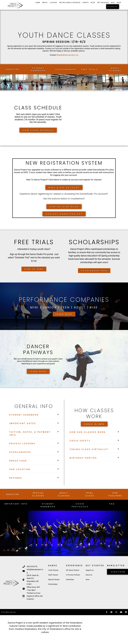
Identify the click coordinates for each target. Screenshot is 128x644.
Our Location (20, 469)
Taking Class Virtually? (89, 449)
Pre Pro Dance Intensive (70, 3)
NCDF (93, 3)
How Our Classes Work (88, 432)
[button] (3, 83)
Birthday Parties (83, 458)
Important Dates (23, 423)
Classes (53, 3)
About (45, 3)
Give (113, 3)
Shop (119, 3)
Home (38, 3)
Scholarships (20, 452)
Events (86, 3)
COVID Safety (80, 441)
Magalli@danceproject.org (67, 55)
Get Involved (103, 3)
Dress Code (18, 461)
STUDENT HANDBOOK (24, 415)
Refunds (16, 478)
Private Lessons (22, 444)
